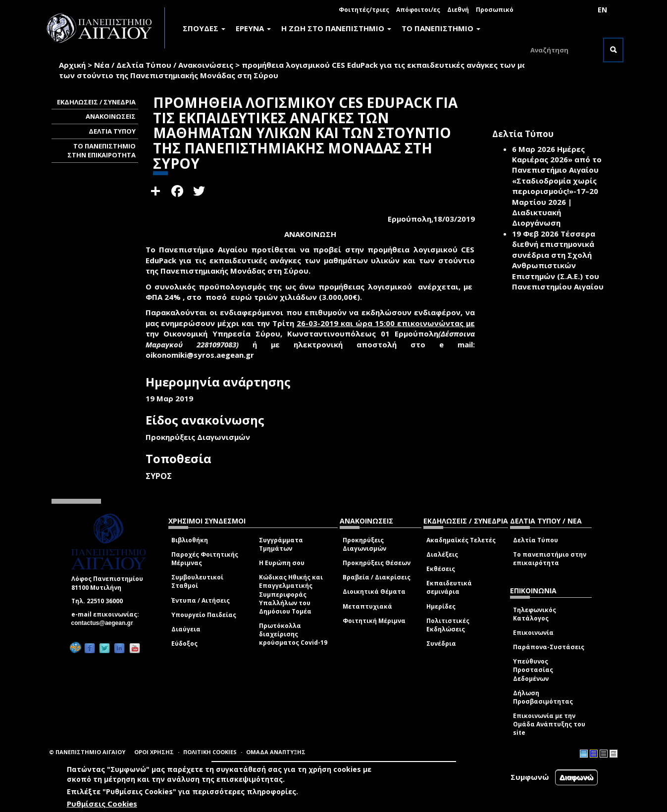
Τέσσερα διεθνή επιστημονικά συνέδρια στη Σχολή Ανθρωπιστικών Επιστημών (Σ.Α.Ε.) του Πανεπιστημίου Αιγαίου (558, 260)
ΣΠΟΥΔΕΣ (204, 28)
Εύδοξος (184, 644)
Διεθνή (458, 10)
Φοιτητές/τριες (364, 10)
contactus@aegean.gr (105, 623)
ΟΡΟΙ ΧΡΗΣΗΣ (154, 752)
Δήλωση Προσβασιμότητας (543, 697)
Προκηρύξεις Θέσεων (377, 563)
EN (602, 10)
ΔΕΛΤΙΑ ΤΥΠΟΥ (112, 131)
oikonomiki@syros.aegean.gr (203, 355)
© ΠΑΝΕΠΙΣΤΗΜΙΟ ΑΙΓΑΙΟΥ (87, 752)
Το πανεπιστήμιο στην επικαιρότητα (550, 559)
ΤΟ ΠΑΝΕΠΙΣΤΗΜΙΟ (441, 28)
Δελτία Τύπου (536, 540)
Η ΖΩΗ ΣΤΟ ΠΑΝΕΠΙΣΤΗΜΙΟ (336, 28)
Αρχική (72, 65)
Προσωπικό (495, 10)
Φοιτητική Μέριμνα (374, 621)
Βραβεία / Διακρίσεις (377, 577)
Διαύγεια (186, 629)
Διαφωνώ (577, 777)
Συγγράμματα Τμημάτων (281, 544)
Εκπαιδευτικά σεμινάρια (449, 587)
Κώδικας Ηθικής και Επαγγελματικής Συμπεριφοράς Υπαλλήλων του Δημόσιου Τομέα (291, 594)
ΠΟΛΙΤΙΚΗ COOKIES (210, 752)
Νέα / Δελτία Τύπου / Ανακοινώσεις (164, 65)
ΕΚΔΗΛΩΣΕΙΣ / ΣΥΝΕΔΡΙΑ (96, 102)
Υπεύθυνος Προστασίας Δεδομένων (533, 670)
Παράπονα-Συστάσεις (549, 647)
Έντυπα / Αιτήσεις (201, 600)
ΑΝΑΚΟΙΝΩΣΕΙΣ (111, 116)
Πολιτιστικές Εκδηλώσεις (448, 625)
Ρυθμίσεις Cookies (102, 804)
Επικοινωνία (533, 633)
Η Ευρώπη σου (282, 563)
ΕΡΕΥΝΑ (253, 28)
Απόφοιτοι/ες (418, 10)
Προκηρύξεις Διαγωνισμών (364, 544)
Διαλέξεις (442, 554)
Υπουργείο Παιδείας (204, 615)
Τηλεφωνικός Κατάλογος (535, 614)
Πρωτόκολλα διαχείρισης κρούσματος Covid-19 (293, 634)
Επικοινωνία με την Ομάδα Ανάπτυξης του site (549, 724)
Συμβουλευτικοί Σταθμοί (197, 581)
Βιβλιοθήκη (190, 540)
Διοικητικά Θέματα (374, 592)
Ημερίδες (441, 606)
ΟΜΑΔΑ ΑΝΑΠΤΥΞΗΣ (276, 752)
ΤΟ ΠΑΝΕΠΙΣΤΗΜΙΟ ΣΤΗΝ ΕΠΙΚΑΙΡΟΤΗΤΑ (102, 151)
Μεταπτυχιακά (367, 606)
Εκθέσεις (441, 569)
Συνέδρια (441, 644)
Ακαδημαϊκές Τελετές (461, 540)
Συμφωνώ (530, 777)
